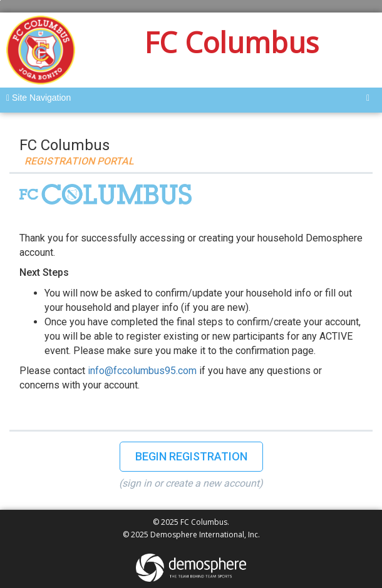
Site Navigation (39, 98)
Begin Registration (191, 456)
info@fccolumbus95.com (142, 371)
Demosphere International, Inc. (205, 535)
